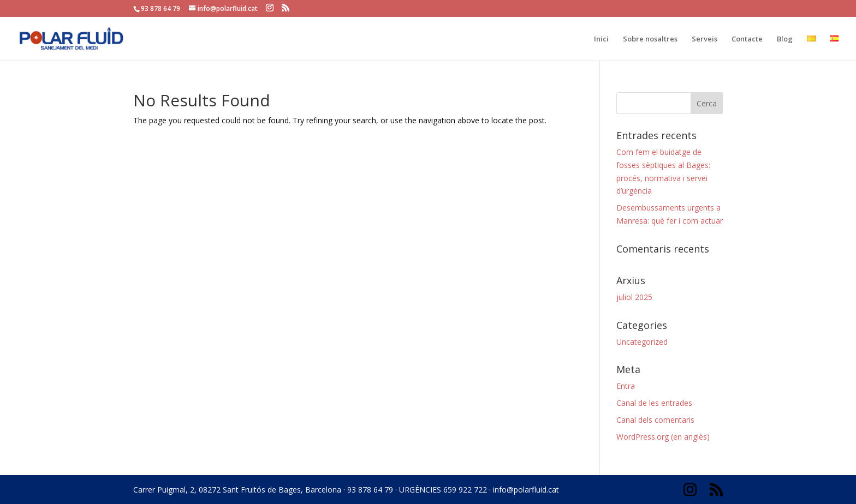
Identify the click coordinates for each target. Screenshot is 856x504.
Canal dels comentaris (655, 420)
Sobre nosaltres (650, 39)
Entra (626, 386)
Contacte (747, 39)
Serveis (705, 39)
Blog (785, 39)
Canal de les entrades (654, 403)
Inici (601, 39)
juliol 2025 (634, 297)
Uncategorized (642, 342)
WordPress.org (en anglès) (663, 437)
